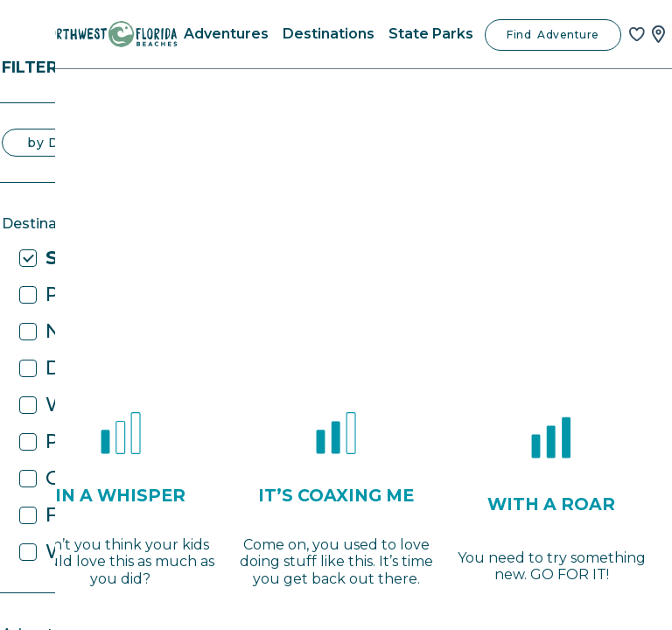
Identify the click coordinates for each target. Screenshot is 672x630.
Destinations (329, 34)
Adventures (226, 34)
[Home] (109, 34)
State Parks (431, 34)
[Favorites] (637, 34)
